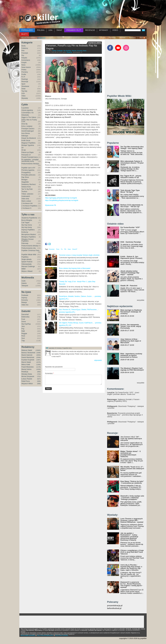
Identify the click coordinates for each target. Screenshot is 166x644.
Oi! (22, 148)
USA (50, 30)
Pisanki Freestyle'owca (30, 157)
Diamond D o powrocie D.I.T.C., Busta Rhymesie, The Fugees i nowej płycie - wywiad (132, 585)
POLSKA (41, 30)
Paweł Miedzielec (28, 367)
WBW (24, 269)
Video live (25, 305)
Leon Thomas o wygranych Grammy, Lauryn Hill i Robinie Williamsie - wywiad (132, 520)
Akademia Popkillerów (29, 218)
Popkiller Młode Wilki (29, 255)
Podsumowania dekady (30, 246)
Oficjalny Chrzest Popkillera (28, 240)
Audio (24, 281)
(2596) (38, 357)
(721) (39, 376)
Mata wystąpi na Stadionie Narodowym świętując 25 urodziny (131, 312)
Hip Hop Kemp (27, 227)
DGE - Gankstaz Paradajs (131, 242)
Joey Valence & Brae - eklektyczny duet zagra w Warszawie (131, 341)
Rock (23, 336)
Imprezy (24, 298)
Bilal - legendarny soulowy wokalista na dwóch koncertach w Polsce (131, 355)
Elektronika (25, 317)
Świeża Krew (26, 187)
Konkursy (25, 232)
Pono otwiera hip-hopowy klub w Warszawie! (75, 268)
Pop (23, 329)
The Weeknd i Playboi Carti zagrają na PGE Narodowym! (132, 369)
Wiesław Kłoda (27, 374)
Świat (23, 89)
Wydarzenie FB (51, 205)
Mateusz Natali (27, 350)
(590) (39, 381)
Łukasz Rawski (27, 379)
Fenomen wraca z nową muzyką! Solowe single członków (79, 255)
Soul (23, 338)
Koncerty (25, 300)
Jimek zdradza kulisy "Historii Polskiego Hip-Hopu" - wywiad (130, 273)
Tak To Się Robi (27, 189)
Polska (24, 70)
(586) (39, 384)
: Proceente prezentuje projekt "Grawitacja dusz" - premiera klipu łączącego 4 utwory (125, 415)
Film (23, 51)
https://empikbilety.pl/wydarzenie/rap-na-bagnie (62, 200)
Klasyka (24, 58)
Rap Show (25, 177)
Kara (69, 249)
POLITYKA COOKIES (62, 635)
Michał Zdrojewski (28, 376)
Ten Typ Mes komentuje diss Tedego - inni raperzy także (132, 148)
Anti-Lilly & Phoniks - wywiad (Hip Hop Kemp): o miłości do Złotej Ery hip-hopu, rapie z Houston (131, 567)
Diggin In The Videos (29, 117)
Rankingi (25, 79)
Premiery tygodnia (28, 170)
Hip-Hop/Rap (26, 324)
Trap (23, 341)
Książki (24, 63)
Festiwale (25, 295)
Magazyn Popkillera (28, 143)
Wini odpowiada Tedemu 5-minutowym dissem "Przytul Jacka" (132, 163)
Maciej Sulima (26, 369)
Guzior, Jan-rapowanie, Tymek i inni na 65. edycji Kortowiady (131, 326)
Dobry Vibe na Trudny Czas (29, 121)
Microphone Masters (29, 234)
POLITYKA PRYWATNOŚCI (45, 635)
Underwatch (26, 196)
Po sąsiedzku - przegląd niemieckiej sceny (30, 160)
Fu (62, 249)
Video (23, 96)
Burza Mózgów (27, 220)
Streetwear (25, 86)
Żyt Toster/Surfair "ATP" (130, 227)
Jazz (23, 326)
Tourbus (24, 192)
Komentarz (49, 373)
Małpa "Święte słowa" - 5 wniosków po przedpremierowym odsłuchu (130, 454)
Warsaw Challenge (28, 266)
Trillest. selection (27, 194)
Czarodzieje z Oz (28, 113)
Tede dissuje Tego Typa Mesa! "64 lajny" (130, 191)
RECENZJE (90, 30)
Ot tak (24, 150)
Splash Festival (27, 262)
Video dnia (25, 199)
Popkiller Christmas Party (30, 250)
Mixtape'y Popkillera (29, 237)
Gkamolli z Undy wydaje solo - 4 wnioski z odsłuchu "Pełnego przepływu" (132, 498)
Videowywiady (27, 264)
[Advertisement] (83, 7)
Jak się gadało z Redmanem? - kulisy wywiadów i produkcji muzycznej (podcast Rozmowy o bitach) (129, 537)
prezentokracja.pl (115, 606)
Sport (23, 84)
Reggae (24, 333)
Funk (23, 319)
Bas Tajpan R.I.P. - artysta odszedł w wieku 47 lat (131, 177)
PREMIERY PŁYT (74, 30)
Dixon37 (75, 249)
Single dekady (26, 259)
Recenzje (25, 82)
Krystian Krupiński (28, 360)
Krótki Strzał (26, 141)
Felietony (25, 48)
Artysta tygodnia (27, 110)
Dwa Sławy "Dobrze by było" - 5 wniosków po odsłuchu (132, 482)
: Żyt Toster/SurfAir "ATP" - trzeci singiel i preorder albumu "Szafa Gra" (123, 393)
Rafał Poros (26, 381)
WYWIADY (104, 30)
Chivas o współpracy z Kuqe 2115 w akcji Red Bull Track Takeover (132, 552)
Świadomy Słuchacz (29, 184)
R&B (23, 331)
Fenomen (52, 249)
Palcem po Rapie (28, 152)
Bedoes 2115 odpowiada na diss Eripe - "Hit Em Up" (132, 206)
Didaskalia (25, 115)
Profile (24, 74)
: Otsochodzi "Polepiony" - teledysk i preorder (125, 407)
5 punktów (25, 108)
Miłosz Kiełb (26, 365)
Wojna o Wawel (27, 271)
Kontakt (122, 38)
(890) (39, 372)
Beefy (24, 46)
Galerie (24, 283)
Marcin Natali (26, 362)
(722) (39, 374)
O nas (103, 38)
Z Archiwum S (26, 208)
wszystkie (141, 300)
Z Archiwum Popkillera (29, 206)
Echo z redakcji (27, 126)
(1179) (38, 367)
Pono (58, 249)
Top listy (24, 91)
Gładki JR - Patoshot (129, 286)
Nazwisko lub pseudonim (54, 367)
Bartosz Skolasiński (28, 353)
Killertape (25, 136)
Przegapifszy (26, 172)
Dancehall (25, 314)
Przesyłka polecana (28, 175)
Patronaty (112, 38)
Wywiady (25, 98)
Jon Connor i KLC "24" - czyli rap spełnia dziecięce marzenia (131, 439)
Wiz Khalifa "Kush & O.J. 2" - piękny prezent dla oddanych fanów (132, 469)
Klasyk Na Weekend (29, 138)
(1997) (38, 360)
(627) (39, 379)
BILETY (25, 34)
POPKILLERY (27, 30)
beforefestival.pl (114, 608)
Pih (65, 249)
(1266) (38, 365)
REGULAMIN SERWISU (28, 635)
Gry (23, 55)
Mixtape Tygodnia (28, 145)
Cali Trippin (25, 223)
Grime (24, 322)
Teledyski (25, 286)
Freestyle (25, 53)
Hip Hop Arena (27, 225)
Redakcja (25, 372)
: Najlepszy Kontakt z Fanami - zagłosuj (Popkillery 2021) (124, 400)
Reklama (132, 38)
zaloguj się (41, 38)
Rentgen (24, 180)
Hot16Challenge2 (28, 131)
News (23, 65)
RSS (141, 38)
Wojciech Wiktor (27, 384)
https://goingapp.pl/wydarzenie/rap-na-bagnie (61, 198)
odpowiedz (98, 360)
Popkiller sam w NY (28, 168)
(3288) (38, 353)
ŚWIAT (59, 30)
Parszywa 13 (26, 155)
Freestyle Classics (28, 129)
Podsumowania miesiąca (30, 164)
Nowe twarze (26, 67)
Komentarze (26, 60)
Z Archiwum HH (27, 203)
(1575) (38, 362)
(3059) (38, 355)
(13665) (38, 350)
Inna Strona (26, 133)
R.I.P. (23, 77)
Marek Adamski (27, 355)
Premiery (25, 72)
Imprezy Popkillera (28, 230)
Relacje (24, 302)
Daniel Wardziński (28, 357)
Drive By (24, 124)
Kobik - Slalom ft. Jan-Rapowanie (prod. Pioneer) (131, 257)
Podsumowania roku (29, 248)
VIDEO (115, 30)
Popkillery (25, 257)
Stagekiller (25, 182)
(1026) (38, 369)
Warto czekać (26, 201)
